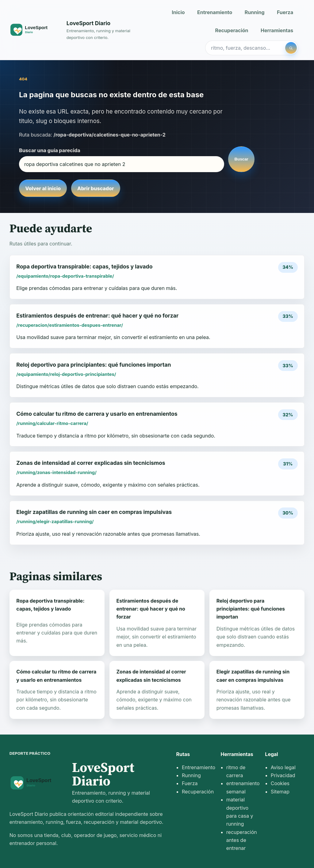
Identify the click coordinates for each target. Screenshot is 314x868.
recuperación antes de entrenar (242, 840)
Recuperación (232, 30)
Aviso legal (283, 767)
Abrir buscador (96, 188)
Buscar (241, 159)
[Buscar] (291, 48)
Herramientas (277, 30)
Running (255, 12)
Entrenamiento (215, 12)
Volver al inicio (43, 188)
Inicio (178, 12)
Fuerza (285, 12)
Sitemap (280, 792)
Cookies (280, 783)
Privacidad (283, 775)
